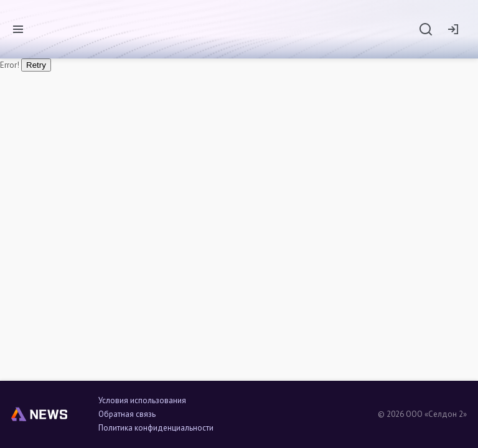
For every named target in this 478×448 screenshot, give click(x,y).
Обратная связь (127, 414)
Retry (36, 65)
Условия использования (142, 401)
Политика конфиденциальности (156, 428)
